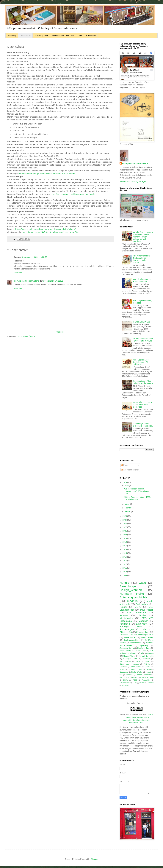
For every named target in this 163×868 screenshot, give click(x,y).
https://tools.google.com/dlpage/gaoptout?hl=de (73, 194)
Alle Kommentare (130, 470)
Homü (148, 672)
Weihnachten (136, 643)
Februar (128, 508)
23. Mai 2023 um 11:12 (53, 281)
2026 (125, 482)
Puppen (123, 607)
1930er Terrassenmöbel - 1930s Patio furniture (143, 340)
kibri (145, 629)
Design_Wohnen (131, 590)
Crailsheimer (142, 604)
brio (121, 675)
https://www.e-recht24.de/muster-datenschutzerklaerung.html (51, 232)
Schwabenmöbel (125, 683)
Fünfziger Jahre (143, 632)
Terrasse (146, 659)
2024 (125, 520)
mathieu (142, 683)
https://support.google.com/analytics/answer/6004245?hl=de (47, 174)
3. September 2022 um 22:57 (35, 257)
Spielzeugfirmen (41, 36)
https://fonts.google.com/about (29, 229)
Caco (80, 36)
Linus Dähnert (147, 637)
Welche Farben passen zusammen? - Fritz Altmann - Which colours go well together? (143, 237)
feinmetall (130, 675)
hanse (148, 669)
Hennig (124, 583)
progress (125, 685)
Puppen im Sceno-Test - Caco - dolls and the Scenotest (143, 405)
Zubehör (144, 621)
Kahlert (135, 677)
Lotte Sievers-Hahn (147, 677)
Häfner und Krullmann (129, 664)
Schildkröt (123, 667)
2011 (125, 568)
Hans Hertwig (125, 651)
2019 (125, 538)
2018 (125, 542)
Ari (142, 653)
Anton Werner (125, 661)
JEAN (122, 669)
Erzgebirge (124, 672)
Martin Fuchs (140, 651)
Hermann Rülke (132, 594)
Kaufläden (125, 624)
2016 (125, 549)
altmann (124, 615)
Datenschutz (25, 36)
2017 (125, 546)
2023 (125, 524)
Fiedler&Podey (137, 672)
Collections (91, 36)
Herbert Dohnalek (146, 656)
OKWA (125, 680)
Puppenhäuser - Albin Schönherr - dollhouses (143, 382)
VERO (138, 607)
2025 (125, 516)
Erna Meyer (142, 624)
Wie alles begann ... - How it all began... (142, 280)
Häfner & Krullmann (141, 322)
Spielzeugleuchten (131, 640)
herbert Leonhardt (144, 675)
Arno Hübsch (136, 667)
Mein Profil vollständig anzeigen (133, 181)
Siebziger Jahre (130, 659)
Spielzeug (144, 645)
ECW (127, 677)
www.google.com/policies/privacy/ (60, 229)
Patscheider (146, 680)
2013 (125, 561)
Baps (138, 661)
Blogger (94, 859)
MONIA (147, 664)
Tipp (135, 683)
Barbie (148, 667)
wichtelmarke (126, 618)
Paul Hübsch (147, 610)
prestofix (151, 683)
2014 (125, 557)
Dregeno (150, 653)
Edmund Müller (129, 656)
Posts (125, 465)
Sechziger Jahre (131, 627)
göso (141, 669)
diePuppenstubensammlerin (27, 281)
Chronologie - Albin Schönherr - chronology (143, 425)
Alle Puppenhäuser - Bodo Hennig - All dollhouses (142, 362)
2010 (125, 572)
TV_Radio (131, 669)
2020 (125, 535)
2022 (125, 527)
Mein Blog (12, 36)
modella (132, 601)
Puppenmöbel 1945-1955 (63, 36)
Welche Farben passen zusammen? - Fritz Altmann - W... (137, 491)
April (127, 486)
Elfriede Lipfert (126, 632)
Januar (128, 511)
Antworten (18, 273)
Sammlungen (128, 586)
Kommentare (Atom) (26, 336)
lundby (142, 615)
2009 (125, 575)
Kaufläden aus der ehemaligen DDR (137, 635)
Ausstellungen (127, 629)
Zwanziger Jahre (127, 648)
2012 (125, 564)
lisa (121, 677)
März (127, 504)
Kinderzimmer (130, 637)
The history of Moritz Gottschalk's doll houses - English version (142, 259)
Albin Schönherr (137, 613)
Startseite (60, 332)
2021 (125, 531)
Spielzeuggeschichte (133, 597)
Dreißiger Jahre (144, 648)
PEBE (135, 680)
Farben (147, 661)
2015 (125, 553)
